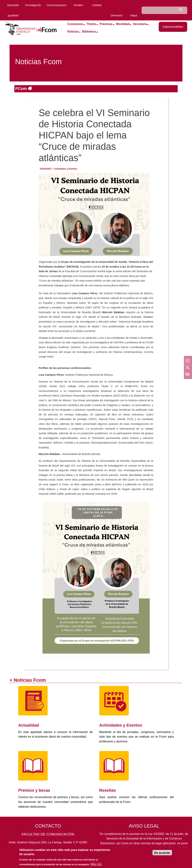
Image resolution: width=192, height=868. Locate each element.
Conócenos (75, 24)
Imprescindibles (173, 27)
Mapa (134, 15)
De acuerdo (162, 853)
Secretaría (140, 24)
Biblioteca (89, 32)
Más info (96, 864)
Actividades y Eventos (65, 169)
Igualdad (13, 15)
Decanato (13, 5)
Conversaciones (57, 5)
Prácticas (106, 24)
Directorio (117, 15)
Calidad (97, 5)
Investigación (33, 5)
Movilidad (123, 24)
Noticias (73, 32)
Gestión (78, 5)
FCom (22, 89)
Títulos (91, 24)
